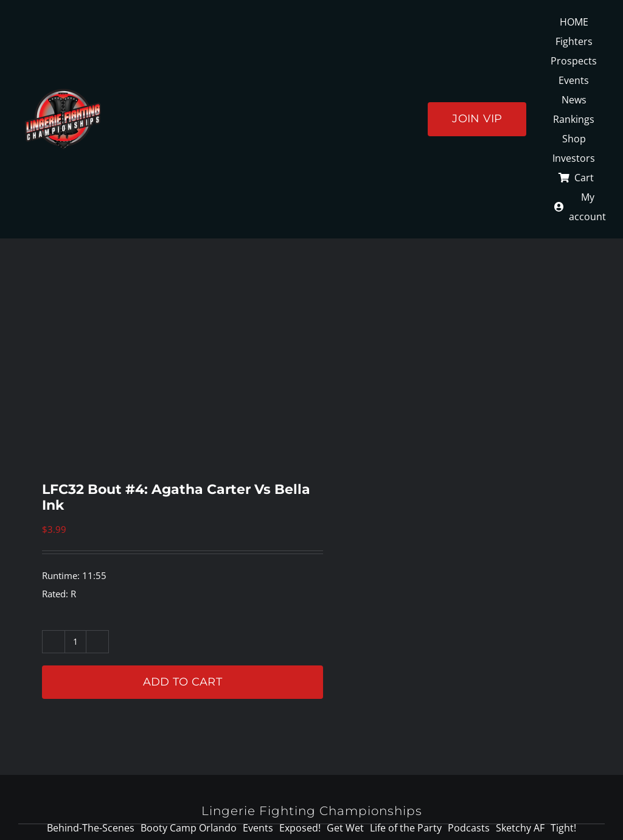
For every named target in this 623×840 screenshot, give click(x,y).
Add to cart (183, 682)
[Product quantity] (75, 642)
